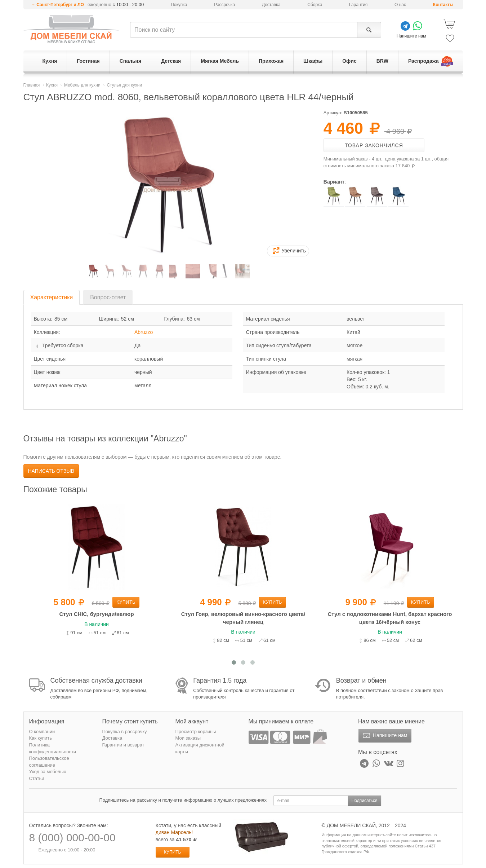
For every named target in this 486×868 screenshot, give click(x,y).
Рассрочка (224, 5)
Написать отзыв (51, 471)
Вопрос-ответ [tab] (108, 297)
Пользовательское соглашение (49, 762)
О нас (400, 5)
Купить (126, 602)
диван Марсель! (174, 832)
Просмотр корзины (196, 732)
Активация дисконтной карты (200, 748)
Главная (32, 85)
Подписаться (365, 801)
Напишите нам (384, 736)
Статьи (37, 778)
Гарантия (358, 5)
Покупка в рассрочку (125, 732)
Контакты (443, 5)
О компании (42, 732)
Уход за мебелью (48, 772)
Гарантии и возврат (123, 745)
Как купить (41, 738)
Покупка (179, 5)
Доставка (271, 5)
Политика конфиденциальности (53, 748)
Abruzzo (144, 332)
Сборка (315, 5)
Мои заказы (188, 738)
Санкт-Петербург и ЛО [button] (60, 5)
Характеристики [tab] (52, 297)
